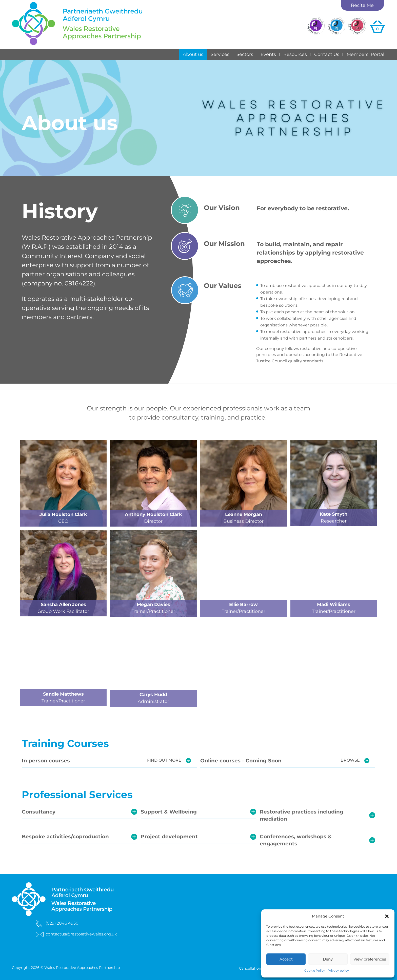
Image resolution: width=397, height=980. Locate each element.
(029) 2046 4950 (62, 923)
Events (268, 54)
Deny (328, 959)
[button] (387, 916)
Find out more (164, 760)
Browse (350, 760)
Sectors (245, 54)
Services (220, 54)
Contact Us (327, 54)
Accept (286, 959)
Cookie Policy (315, 971)
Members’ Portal (365, 54)
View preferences (370, 959)
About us (193, 54)
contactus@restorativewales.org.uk (81, 934)
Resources (295, 54)
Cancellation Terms (256, 969)
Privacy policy (338, 971)
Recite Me (362, 5)
